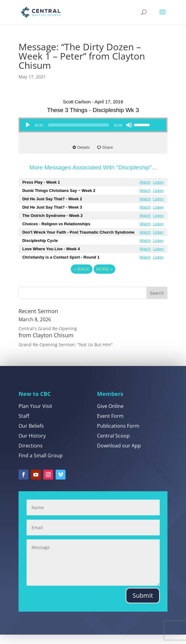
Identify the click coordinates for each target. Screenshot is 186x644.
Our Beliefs (31, 435)
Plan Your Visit (35, 416)
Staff (24, 426)
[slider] (79, 125)
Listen (158, 182)
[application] (87, 125)
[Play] (28, 125)
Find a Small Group (41, 465)
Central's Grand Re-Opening (48, 328)
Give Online (110, 416)
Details (83, 147)
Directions (31, 455)
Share (108, 147)
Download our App (119, 455)
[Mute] (129, 125)
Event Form (110, 426)
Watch (145, 182)
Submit (143, 605)
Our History (32, 445)
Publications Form (118, 435)
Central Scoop (113, 445)
